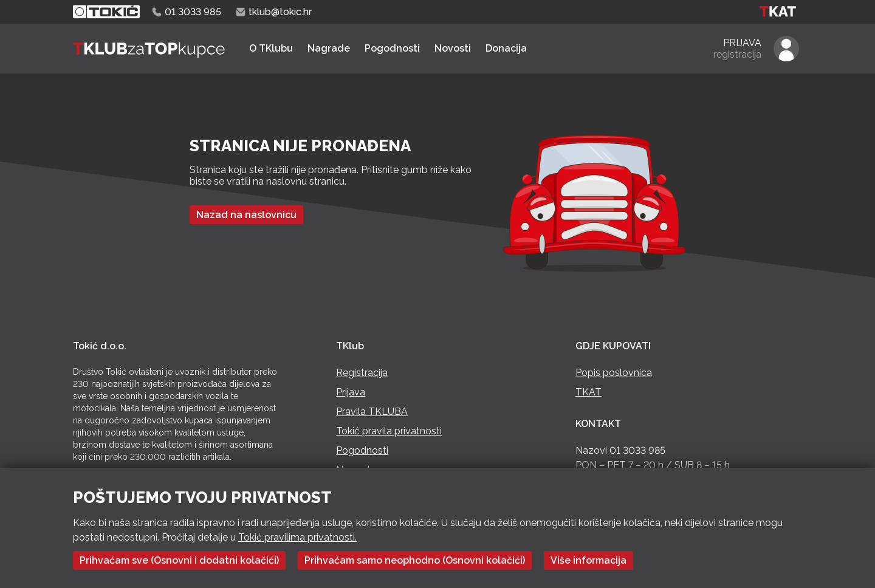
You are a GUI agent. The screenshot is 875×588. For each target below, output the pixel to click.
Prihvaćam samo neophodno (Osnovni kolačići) (415, 560)
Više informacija (588, 560)
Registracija (362, 373)
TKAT (588, 392)
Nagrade (329, 48)
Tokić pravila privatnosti (389, 431)
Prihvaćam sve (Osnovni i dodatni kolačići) (179, 560)
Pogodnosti (392, 48)
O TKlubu (271, 48)
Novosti (453, 48)
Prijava (351, 392)
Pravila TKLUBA (372, 412)
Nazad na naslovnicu (246, 215)
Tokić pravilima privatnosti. (297, 537)
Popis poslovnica (614, 373)
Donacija (506, 48)
